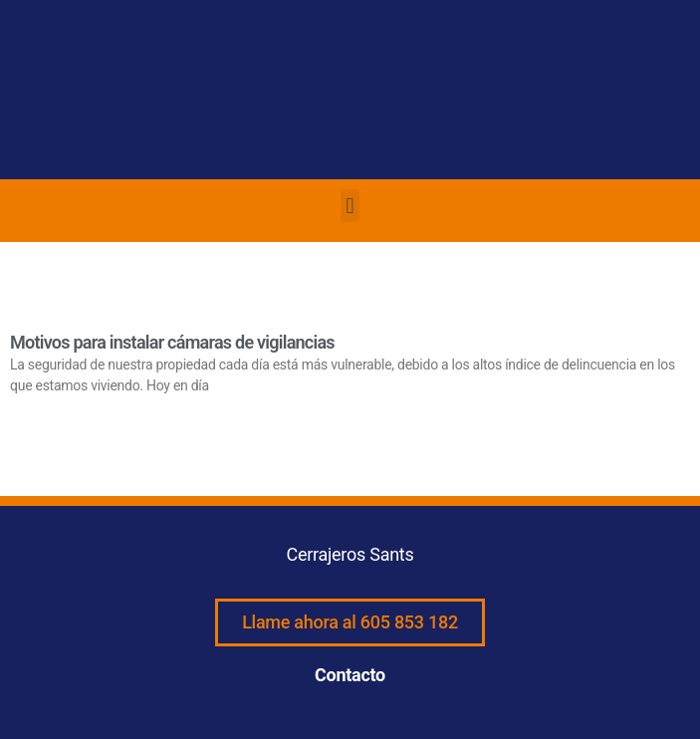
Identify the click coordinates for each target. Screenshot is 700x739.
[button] (350, 206)
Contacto (350, 675)
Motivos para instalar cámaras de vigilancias (172, 342)
